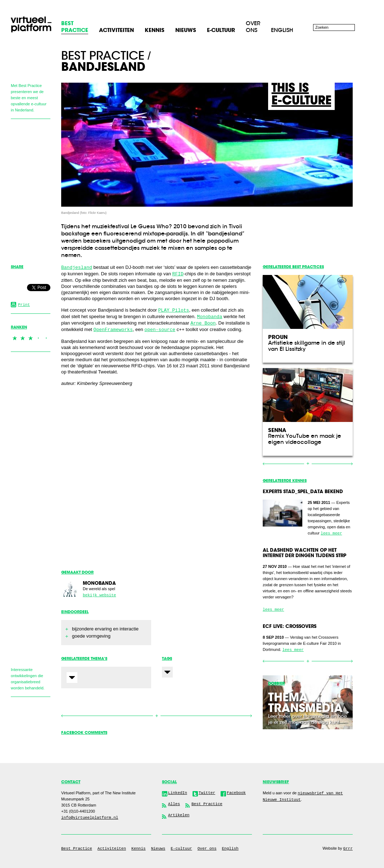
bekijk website (99, 595)
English (282, 30)
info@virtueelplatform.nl (90, 818)
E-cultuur (181, 849)
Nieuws (158, 849)
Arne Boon (203, 323)
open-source (160, 330)
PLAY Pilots (174, 310)
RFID (178, 274)
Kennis (139, 849)
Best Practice (77, 849)
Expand (72, 678)
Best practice (103, 56)
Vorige (109, 716)
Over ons (253, 27)
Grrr (348, 849)
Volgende (204, 716)
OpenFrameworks (113, 330)
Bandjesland (77, 268)
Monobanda (209, 317)
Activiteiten (112, 849)
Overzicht (157, 716)
